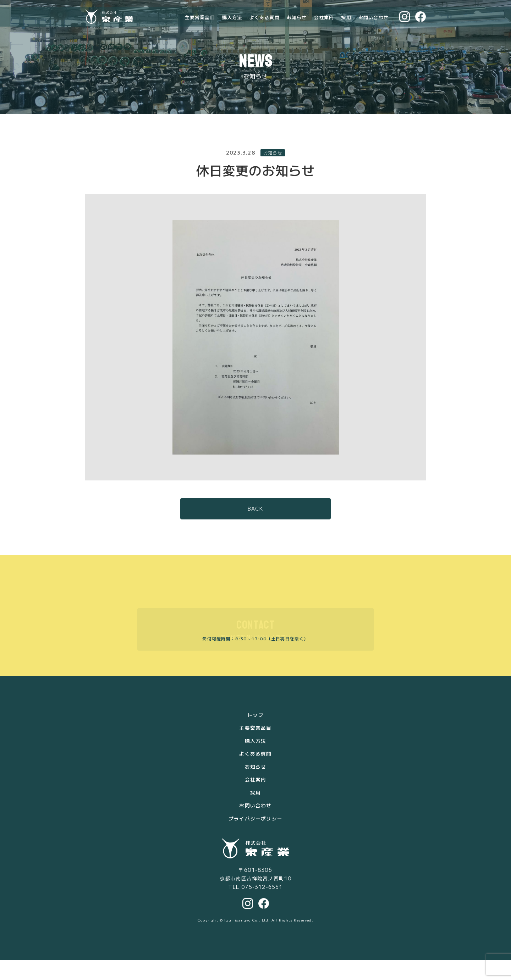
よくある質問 (265, 24)
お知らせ (297, 24)
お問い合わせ (373, 24)
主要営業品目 (200, 24)
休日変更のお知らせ (256, 191)
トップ (255, 736)
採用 (346, 24)
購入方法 (232, 24)
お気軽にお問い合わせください (256, 651)
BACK (256, 530)
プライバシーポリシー (255, 839)
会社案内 (324, 24)
